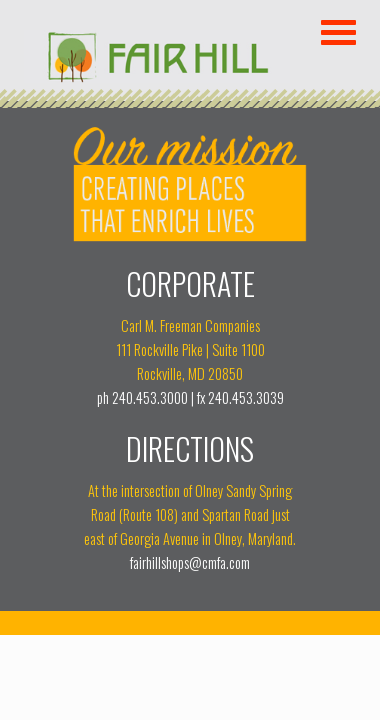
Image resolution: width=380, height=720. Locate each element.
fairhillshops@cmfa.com (190, 562)
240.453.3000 (150, 397)
